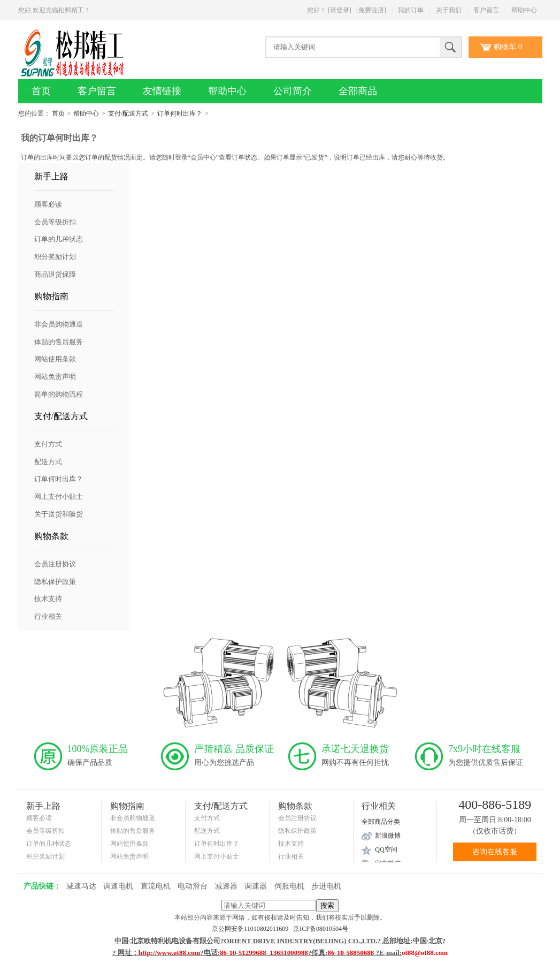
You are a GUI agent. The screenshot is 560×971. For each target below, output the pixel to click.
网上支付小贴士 (59, 496)
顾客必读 (48, 204)
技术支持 (48, 599)
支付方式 (48, 444)
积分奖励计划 (55, 257)
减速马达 (81, 886)
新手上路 (51, 176)
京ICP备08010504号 (321, 929)
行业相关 (48, 616)
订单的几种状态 (59, 239)
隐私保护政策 (55, 582)
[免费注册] (371, 10)
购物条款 (51, 536)
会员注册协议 (55, 564)
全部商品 (358, 91)
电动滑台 (193, 886)
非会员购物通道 (59, 324)
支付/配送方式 (128, 113)
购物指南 (51, 296)
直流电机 (156, 886)
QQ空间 (386, 849)
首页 (41, 91)
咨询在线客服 (495, 852)
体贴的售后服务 (59, 342)
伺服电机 (289, 886)
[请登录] (340, 10)
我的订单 (411, 10)
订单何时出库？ (180, 113)
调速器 (256, 886)
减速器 (226, 886)
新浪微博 (388, 836)
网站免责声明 (55, 377)
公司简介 (293, 91)
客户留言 (486, 10)
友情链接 (162, 91)
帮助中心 (524, 10)
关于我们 (449, 10)
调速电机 (118, 886)
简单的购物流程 (59, 394)
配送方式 (48, 462)
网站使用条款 (55, 359)
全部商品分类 (381, 822)
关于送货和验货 (59, 514)
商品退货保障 (55, 274)
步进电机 (326, 886)
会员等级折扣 (55, 222)
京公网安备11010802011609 (252, 929)
